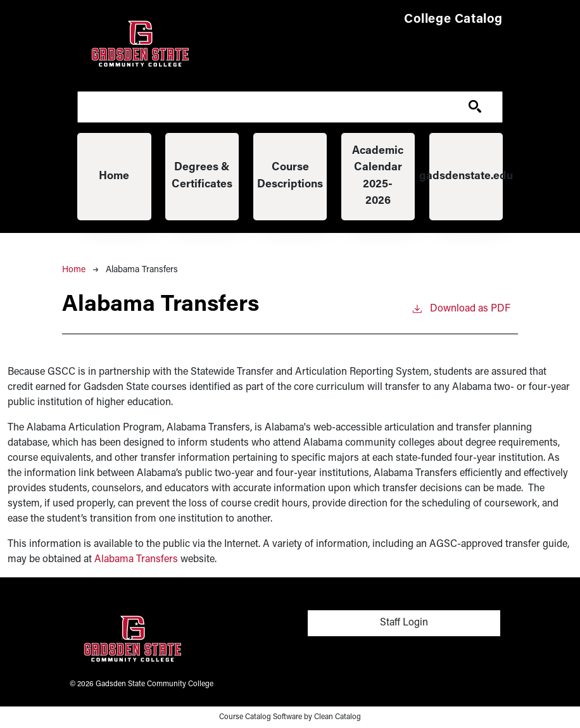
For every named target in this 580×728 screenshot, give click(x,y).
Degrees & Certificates (202, 176)
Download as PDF (461, 308)
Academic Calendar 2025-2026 (378, 176)
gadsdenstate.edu (466, 176)
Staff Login (404, 623)
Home (114, 176)
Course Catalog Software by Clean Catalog (290, 717)
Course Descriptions (290, 176)
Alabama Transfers (136, 560)
